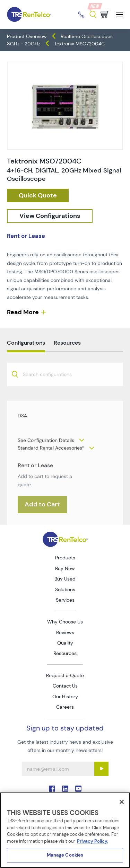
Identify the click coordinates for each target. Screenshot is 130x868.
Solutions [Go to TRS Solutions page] (65, 590)
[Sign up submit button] (101, 769)
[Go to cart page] (105, 14)
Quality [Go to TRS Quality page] (65, 643)
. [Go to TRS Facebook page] (52, 789)
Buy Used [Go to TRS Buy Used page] (65, 579)
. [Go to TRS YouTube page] (78, 789)
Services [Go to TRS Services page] (65, 600)
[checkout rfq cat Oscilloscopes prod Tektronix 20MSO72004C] (38, 196)
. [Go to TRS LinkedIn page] (65, 789)
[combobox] (65, 395)
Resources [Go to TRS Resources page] (65, 653)
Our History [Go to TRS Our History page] (65, 697)
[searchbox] (51, 396)
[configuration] (50, 216)
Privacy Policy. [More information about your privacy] (93, 841)
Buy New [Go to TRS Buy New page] (65, 568)
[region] (65, 830)
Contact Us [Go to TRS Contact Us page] (65, 686)
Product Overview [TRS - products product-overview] (27, 36)
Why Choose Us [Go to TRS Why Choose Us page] (65, 622)
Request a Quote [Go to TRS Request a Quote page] (65, 675)
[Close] (122, 802)
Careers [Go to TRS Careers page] (65, 707)
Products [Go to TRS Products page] (65, 558)
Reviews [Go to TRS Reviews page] (65, 632)
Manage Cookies (65, 855)
